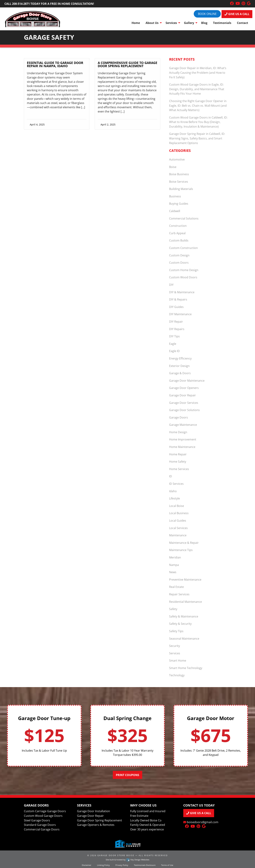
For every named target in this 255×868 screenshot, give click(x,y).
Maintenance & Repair (184, 543)
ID (171, 476)
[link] (57, 90)
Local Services (178, 528)
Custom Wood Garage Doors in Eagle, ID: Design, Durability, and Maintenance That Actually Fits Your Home (197, 89)
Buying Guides (179, 204)
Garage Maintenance (183, 425)
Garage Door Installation (93, 811)
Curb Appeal (177, 233)
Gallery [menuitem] (189, 23)
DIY (171, 285)
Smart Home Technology (186, 668)
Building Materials (181, 189)
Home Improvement (183, 439)
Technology (177, 675)
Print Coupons (127, 775)
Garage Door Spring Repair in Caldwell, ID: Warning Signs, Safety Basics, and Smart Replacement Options (197, 138)
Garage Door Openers (184, 388)
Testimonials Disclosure (145, 865)
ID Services (176, 484)
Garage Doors (178, 417)
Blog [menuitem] (204, 23)
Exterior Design (179, 366)
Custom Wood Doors (183, 277)
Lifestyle (175, 498)
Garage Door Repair (182, 395)
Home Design (178, 432)
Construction (178, 226)
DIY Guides (176, 307)
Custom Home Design (184, 270)
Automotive (177, 159)
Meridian (175, 557)
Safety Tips (176, 631)
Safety (173, 609)
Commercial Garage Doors (42, 829)
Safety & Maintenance (184, 616)
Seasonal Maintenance (184, 639)
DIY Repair (176, 322)
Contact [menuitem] (243, 23)
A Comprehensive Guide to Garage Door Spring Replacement (127, 64)
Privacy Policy (122, 865)
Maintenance (178, 535)
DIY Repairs (177, 329)
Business (175, 196)
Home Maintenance (182, 447)
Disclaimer (87, 865)
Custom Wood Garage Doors (43, 816)
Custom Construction (183, 248)
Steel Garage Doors (37, 820)
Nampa (174, 565)
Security (175, 646)
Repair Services (179, 594)
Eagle (173, 344)
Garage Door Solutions (184, 410)
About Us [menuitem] (152, 23)
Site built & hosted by (127, 860)
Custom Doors (179, 263)
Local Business (179, 513)
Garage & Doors (180, 373)
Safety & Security (180, 624)
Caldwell (175, 211)
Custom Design (179, 255)
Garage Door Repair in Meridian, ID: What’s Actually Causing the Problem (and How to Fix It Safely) (198, 73)
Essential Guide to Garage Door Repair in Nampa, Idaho (55, 64)
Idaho (173, 491)
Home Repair (178, 454)
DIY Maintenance (180, 314)
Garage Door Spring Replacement (100, 820)
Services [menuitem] (171, 23)
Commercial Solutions (184, 218)
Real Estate (176, 587)
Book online (207, 14)
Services (175, 653)
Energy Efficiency (180, 358)
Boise (173, 167)
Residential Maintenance (185, 602)
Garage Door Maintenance (187, 381)
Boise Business (179, 174)
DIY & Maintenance (182, 292)
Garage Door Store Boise (116, 855)
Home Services (179, 469)
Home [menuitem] (136, 23)
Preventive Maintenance (185, 580)
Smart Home (178, 661)
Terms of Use (167, 865)
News (173, 572)
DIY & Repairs (178, 299)
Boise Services (179, 182)
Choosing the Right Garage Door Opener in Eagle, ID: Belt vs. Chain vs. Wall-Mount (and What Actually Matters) (198, 106)
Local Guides (178, 521)
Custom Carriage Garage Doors (45, 811)
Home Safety (178, 462)
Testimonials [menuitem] (222, 23)
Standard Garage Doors (40, 825)
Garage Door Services (184, 403)
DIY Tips (174, 336)
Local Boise (177, 506)
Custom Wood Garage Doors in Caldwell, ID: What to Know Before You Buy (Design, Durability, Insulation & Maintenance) (198, 122)
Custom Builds (179, 240)
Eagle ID (174, 351)
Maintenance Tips (181, 550)
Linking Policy (103, 865)
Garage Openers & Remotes (96, 825)
